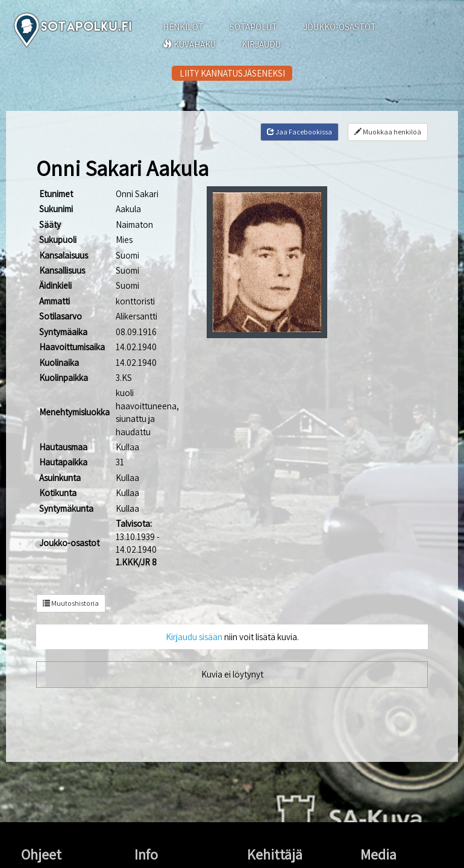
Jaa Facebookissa (299, 132)
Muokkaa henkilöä (388, 132)
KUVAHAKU (189, 44)
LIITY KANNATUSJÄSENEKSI (232, 73)
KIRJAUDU (261, 44)
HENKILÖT (183, 27)
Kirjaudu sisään (194, 637)
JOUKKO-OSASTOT (340, 27)
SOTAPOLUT (253, 27)
